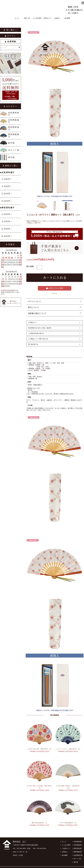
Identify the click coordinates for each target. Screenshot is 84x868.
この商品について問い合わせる (38, 339)
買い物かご (10, 30)
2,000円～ (7, 179)
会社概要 (67, 18)
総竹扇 (11, 143)
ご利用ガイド (47, 18)
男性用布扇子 (14, 128)
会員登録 (10, 42)
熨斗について (34, 307)
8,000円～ (7, 201)
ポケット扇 (14, 150)
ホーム (17, 18)
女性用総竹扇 (78, 855)
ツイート (55, 293)
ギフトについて (34, 301)
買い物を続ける (33, 344)
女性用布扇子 (14, 114)
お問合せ (57, 18)
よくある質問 (37, 18)
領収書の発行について (37, 313)
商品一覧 (27, 18)
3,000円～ (7, 186)
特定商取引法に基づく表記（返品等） (40, 328)
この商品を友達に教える (36, 333)
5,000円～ (7, 194)
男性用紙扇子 (14, 136)
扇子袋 (11, 157)
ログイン (10, 36)
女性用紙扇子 (14, 121)
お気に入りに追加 (55, 288)
